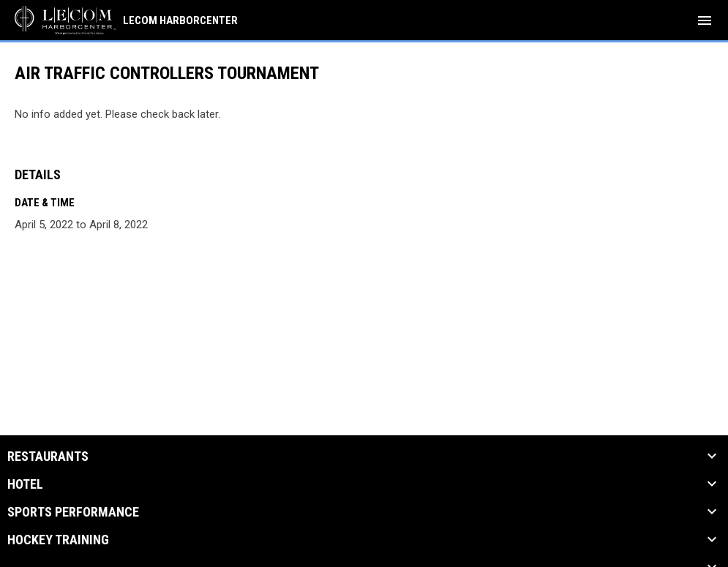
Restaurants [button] (48, 457)
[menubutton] (705, 20)
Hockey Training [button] (58, 540)
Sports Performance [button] (73, 512)
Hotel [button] (25, 484)
